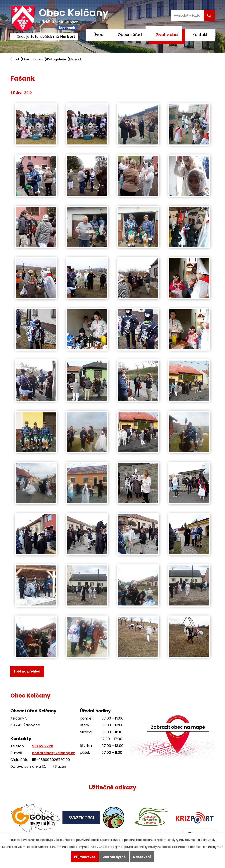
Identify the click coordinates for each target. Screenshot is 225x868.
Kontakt (200, 35)
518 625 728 (43, 746)
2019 (28, 93)
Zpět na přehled (27, 671)
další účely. (208, 840)
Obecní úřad (130, 35)
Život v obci (167, 35)
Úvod (98, 35)
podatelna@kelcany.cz (53, 753)
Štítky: (16, 93)
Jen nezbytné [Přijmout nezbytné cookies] (114, 857)
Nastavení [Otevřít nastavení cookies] (142, 857)
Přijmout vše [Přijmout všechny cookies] (85, 857)
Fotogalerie (57, 59)
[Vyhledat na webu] (187, 16)
